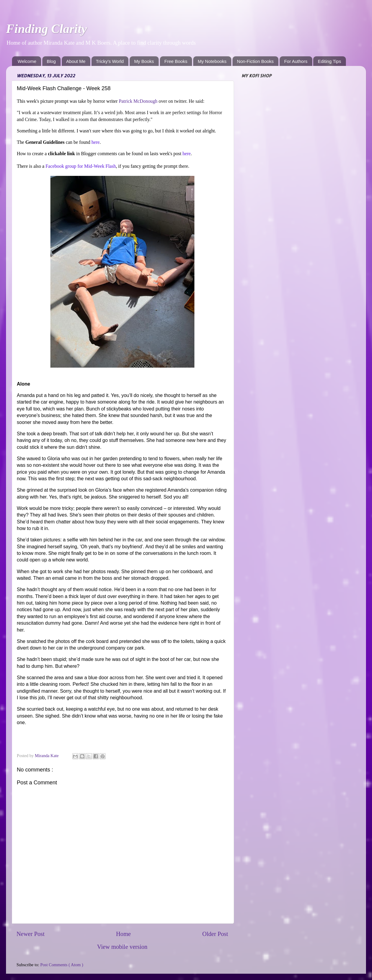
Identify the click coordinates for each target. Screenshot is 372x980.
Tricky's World (110, 61)
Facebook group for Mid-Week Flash (81, 166)
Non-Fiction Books (255, 61)
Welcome (27, 61)
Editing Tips (329, 61)
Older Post (215, 934)
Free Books (176, 61)
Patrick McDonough (138, 101)
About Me (76, 61)
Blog (51, 61)
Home (123, 934)
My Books (144, 61)
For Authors (296, 61)
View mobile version (122, 947)
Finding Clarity (46, 29)
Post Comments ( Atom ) (62, 965)
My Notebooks (212, 61)
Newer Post (31, 934)
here (96, 142)
